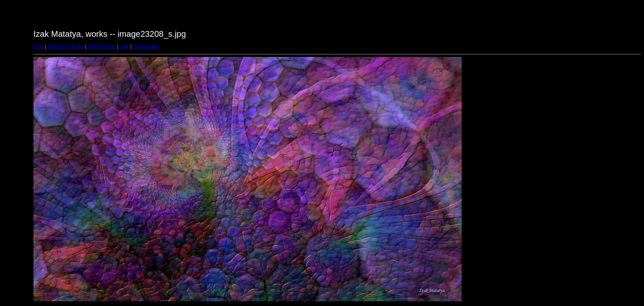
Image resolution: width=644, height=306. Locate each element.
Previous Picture (65, 46)
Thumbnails (146, 46)
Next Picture (101, 46)
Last (124, 46)
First (38, 46)
